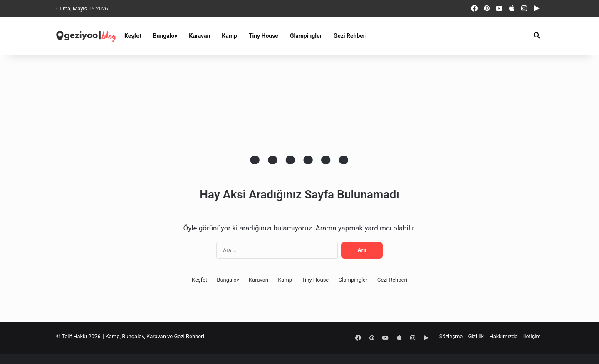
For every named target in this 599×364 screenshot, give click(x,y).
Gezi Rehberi (350, 36)
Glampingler (306, 36)
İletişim (532, 336)
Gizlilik (476, 336)
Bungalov (165, 36)
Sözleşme (451, 336)
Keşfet (133, 36)
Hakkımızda (503, 336)
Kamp (229, 36)
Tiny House (264, 36)
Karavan (199, 36)
